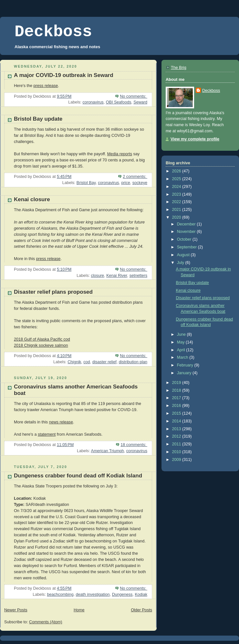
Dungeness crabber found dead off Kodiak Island (78, 476)
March (183, 357)
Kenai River (117, 276)
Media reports (120, 154)
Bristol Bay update (38, 119)
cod (87, 362)
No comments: (134, 96)
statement (47, 434)
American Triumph (107, 451)
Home (79, 610)
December (187, 224)
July (181, 263)
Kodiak (141, 595)
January (185, 373)
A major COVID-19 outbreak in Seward (64, 75)
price (125, 183)
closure (97, 276)
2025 (177, 179)
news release (61, 422)
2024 (177, 187)
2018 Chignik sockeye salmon (41, 345)
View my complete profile (195, 139)
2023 (177, 194)
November (187, 232)
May (181, 342)
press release (46, 86)
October (185, 239)
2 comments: (135, 177)
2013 (177, 429)
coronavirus (93, 102)
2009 (177, 460)
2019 (177, 383)
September (187, 247)
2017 (177, 398)
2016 (177, 406)
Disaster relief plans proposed (53, 292)
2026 (177, 171)
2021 (177, 210)
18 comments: (134, 445)
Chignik (74, 362)
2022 (177, 202)
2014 (177, 421)
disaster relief (104, 362)
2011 (177, 444)
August (184, 255)
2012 (177, 436)
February (186, 365)
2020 (177, 217)
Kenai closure (32, 199)
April (182, 350)
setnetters (138, 276)
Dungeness (122, 595)
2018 (177, 390)
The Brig (179, 68)
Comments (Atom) (46, 622)
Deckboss (53, 32)
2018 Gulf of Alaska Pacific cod (42, 339)
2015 (177, 413)
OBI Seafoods (119, 102)
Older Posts (141, 610)
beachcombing (60, 595)
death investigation (93, 595)
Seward (140, 102)
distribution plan (133, 362)
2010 (177, 452)
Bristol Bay (86, 183)
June (182, 334)
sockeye (140, 183)
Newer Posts (16, 610)
